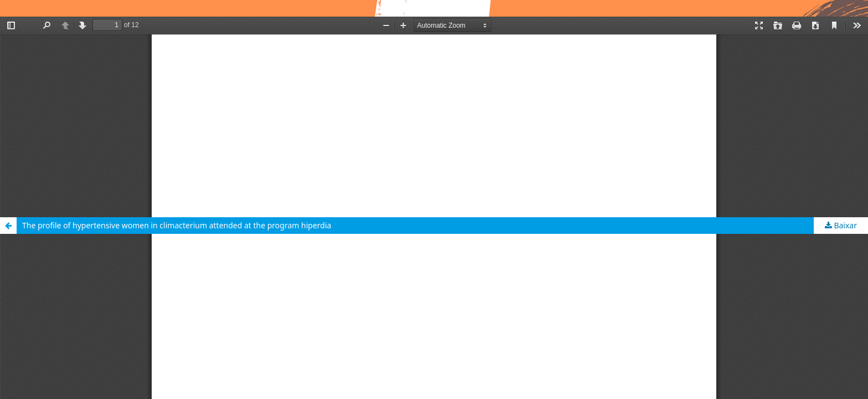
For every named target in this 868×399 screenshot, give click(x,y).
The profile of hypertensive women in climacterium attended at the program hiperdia (177, 225)
